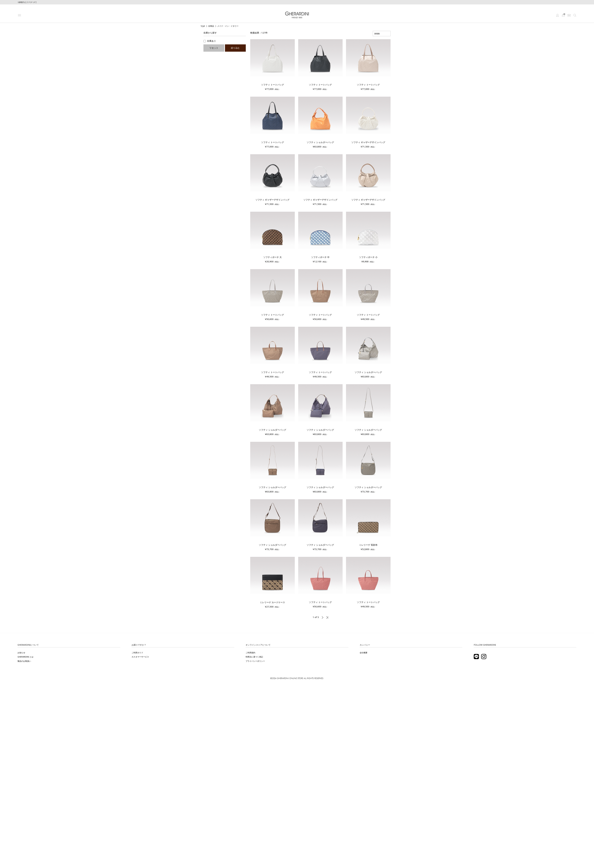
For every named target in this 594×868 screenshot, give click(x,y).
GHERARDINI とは (25, 657)
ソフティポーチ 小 (368, 257)
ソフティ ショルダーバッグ (320, 142)
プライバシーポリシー (255, 661)
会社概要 (364, 653)
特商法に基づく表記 (254, 657)
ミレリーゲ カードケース (272, 602)
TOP (203, 26)
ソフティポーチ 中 (320, 257)
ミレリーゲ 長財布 (368, 545)
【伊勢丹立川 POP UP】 (27, 2)
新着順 (377, 34)
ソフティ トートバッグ (272, 85)
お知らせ (21, 653)
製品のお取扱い (24, 661)
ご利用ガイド (137, 653)
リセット (214, 48)
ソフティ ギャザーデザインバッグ (368, 142)
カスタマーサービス (140, 657)
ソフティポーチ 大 (272, 257)
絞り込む (235, 48)
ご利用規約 (250, 653)
